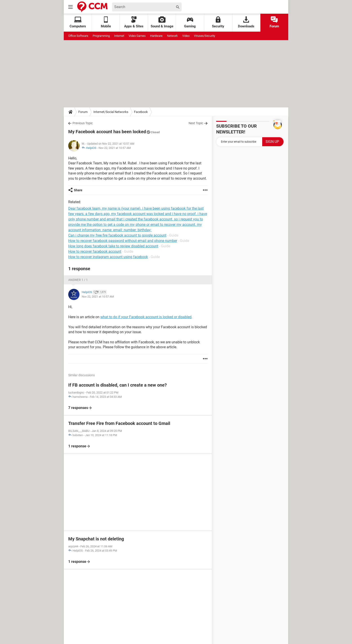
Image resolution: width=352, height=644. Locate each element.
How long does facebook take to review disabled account (113, 246)
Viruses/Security (205, 36)
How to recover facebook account (95, 251)
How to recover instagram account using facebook (108, 257)
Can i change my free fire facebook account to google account (117, 235)
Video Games (137, 36)
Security (218, 22)
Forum (274, 22)
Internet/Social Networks (111, 112)
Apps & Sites (134, 22)
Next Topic (196, 123)
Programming (101, 36)
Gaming (190, 22)
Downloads (246, 22)
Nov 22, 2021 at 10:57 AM (115, 148)
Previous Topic (83, 123)
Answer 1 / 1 (78, 280)
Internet (119, 36)
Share (78, 190)
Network (172, 36)
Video (186, 36)
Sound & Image (162, 22)
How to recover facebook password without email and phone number (123, 241)
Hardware (156, 36)
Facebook (141, 112)
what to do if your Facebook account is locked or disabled (146, 317)
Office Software (78, 36)
